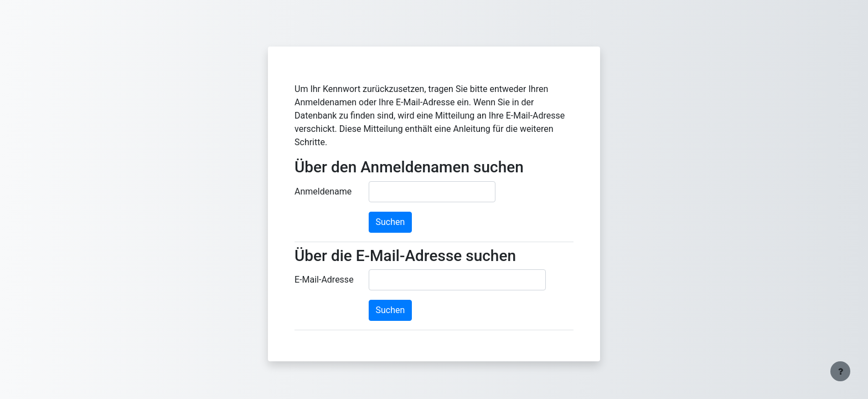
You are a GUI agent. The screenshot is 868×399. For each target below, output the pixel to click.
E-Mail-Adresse (324, 280)
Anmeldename (323, 191)
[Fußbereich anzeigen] (840, 371)
